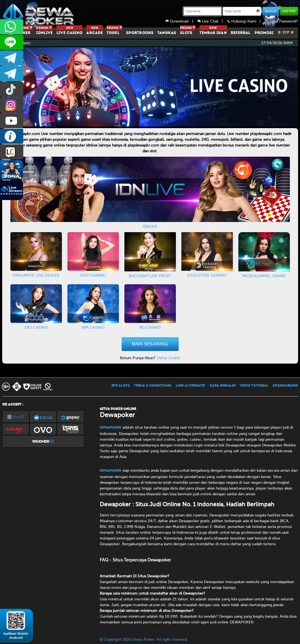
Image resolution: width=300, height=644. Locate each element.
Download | (181, 21)
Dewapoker (111, 428)
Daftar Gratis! (168, 358)
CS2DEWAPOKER (12, 42)
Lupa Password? (282, 21)
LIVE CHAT (12, 152)
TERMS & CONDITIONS (153, 386)
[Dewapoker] (39, 14)
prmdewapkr (12, 89)
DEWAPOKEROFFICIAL (12, 121)
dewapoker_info (12, 74)
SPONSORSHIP (285, 386)
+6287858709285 (12, 27)
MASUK (271, 11)
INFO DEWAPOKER (12, 136)
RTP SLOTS (121, 386)
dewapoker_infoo (12, 58)
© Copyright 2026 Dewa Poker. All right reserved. (144, 639)
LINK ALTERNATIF (191, 386)
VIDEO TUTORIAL (254, 386)
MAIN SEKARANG (150, 344)
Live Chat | (212, 21)
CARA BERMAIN (223, 386)
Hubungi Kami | (246, 21)
